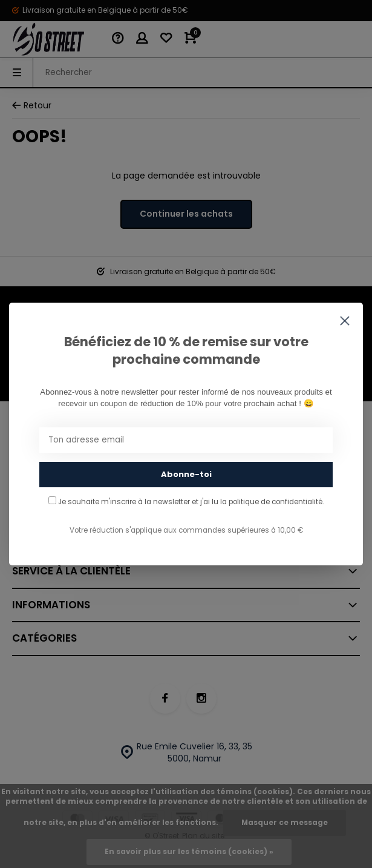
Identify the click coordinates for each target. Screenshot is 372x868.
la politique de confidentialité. (272, 502)
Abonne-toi (186, 474)
